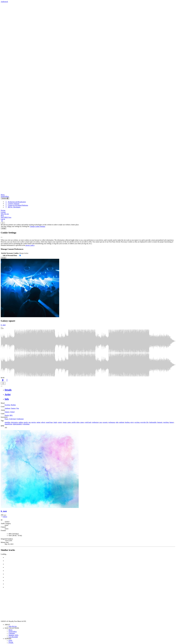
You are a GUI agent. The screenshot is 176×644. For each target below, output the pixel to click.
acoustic (105, 422)
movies (34, 422)
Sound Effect (5, 196)
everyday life (144, 422)
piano (82, 422)
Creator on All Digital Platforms (16, 205)
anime (38, 422)
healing (127, 422)
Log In (3, 219)
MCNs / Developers (13, 207)
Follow (4, 517)
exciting (137, 422)
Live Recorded (13, 637)
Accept (4, 228)
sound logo (49, 422)
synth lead (88, 422)
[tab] (90, 390)
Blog (2, 216)
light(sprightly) (18, 424)
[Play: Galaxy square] (2, 327)
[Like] (7, 380)
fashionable (153, 422)
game (69, 422)
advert (43, 422)
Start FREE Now (6, 217)
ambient (122, 422)
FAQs (10, 640)
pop (101, 422)
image (65, 422)
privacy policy (30, 245)
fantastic (160, 422)
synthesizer (95, 422)
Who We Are (5, 214)
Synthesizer (20, 419)
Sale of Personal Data (10, 255)
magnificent (8, 424)
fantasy (172, 422)
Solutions (5, 198)
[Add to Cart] (3, 380)
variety (60, 422)
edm (117, 422)
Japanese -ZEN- (14, 635)
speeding (7, 422)
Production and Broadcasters (15, 202)
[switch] (20, 255)
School (12, 412)
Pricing (3, 210)
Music (3, 195)
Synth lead (12, 419)
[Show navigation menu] (3, 223)
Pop (18, 408)
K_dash (3, 325)
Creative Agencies (12, 204)
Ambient (7, 408)
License (3, 212)
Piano (6, 419)
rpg (29, 422)
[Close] (2, 237)
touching (166, 422)
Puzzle (7, 415)
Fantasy (13, 408)
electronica (14, 422)
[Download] (3, 383)
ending (21, 422)
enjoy (132, 422)
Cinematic (12, 633)
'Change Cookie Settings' (37, 226)
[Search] (2, 221)
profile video (76, 422)
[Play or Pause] (2, 386)
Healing (13, 405)
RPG (11, 415)
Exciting (7, 405)
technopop (112, 422)
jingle (55, 422)
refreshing (26, 424)
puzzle (26, 422)
